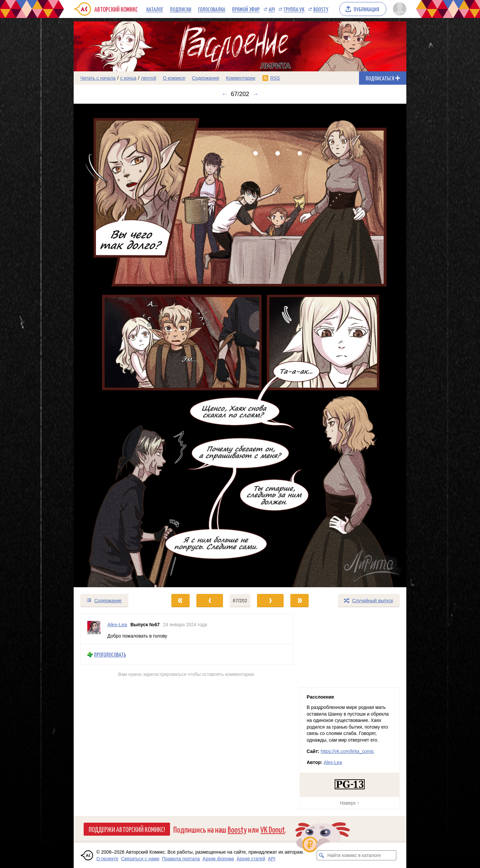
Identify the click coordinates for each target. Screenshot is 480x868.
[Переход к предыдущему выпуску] (115, 345)
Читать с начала (98, 78)
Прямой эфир (246, 9)
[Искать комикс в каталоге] (322, 855)
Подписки (181, 9)
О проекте (107, 859)
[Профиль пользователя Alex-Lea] (94, 629)
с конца (128, 78)
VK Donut (273, 829)
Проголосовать (110, 654)
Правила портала (181, 859)
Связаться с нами (140, 859)
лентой (149, 78)
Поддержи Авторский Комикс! (127, 829)
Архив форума (218, 859)
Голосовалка (212, 9)
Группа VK (294, 9)
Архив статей (251, 859)
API (272, 9)
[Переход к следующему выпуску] (240, 345)
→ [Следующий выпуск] (256, 94)
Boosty (321, 9)
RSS (275, 78)
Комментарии (241, 78)
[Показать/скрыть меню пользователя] (398, 9)
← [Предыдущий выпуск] (224, 94)
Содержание (206, 78)
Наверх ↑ (350, 803)
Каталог (155, 9)
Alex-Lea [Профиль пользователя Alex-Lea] (117, 624)
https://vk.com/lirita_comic (347, 751)
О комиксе (174, 78)
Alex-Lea (333, 762)
